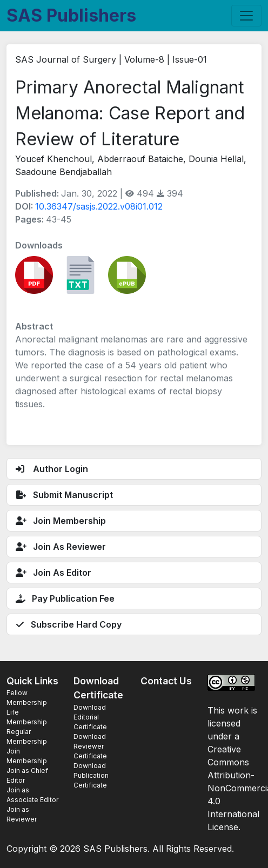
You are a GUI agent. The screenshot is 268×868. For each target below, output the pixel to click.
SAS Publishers (71, 15)
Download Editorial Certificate (90, 717)
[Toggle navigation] (246, 16)
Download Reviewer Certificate (90, 746)
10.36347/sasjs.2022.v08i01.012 (99, 206)
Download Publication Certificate (91, 775)
